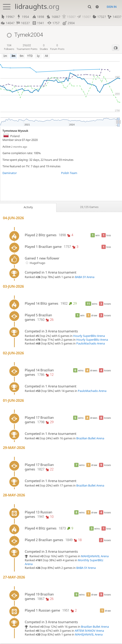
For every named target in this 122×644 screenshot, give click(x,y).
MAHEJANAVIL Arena (95, 556)
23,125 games (89, 207)
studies (44, 47)
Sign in (112, 7)
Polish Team (69, 173)
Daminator (10, 173)
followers (9, 47)
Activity (28, 207)
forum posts (57, 47)
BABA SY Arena (85, 277)
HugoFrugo (35, 263)
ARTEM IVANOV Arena (89, 631)
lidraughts (37, 6)
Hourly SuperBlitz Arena (89, 336)
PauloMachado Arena (91, 344)
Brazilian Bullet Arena (90, 438)
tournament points (27, 47)
